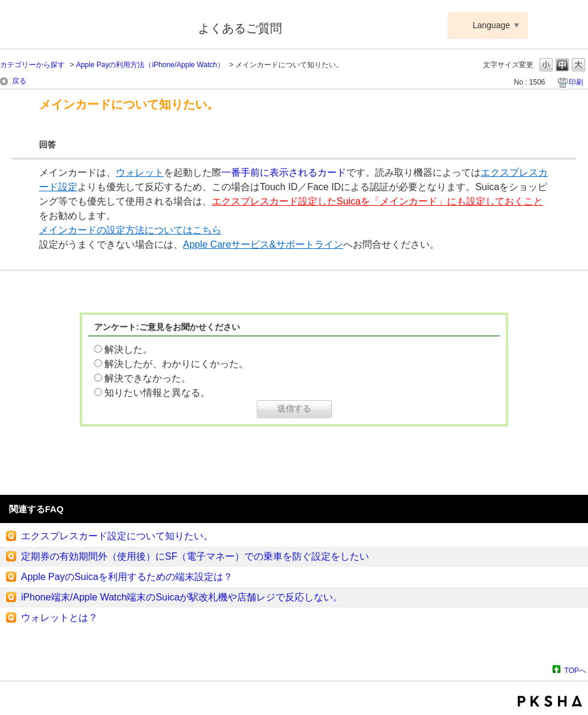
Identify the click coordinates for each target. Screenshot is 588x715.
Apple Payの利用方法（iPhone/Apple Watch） (150, 65)
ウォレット (140, 172)
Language (491, 25)
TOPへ (575, 670)
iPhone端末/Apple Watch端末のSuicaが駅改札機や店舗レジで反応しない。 (182, 597)
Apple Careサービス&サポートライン (263, 244)
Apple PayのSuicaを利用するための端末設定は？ (127, 577)
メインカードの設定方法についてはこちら (130, 230)
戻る (19, 81)
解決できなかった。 (148, 378)
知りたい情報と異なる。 (157, 393)
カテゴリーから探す (32, 65)
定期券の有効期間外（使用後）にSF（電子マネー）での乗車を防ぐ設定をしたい (195, 556)
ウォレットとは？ (59, 618)
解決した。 (128, 349)
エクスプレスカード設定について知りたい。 (117, 536)
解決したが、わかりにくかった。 (176, 364)
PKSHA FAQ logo (550, 701)
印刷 (576, 82)
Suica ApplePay (91, 26)
